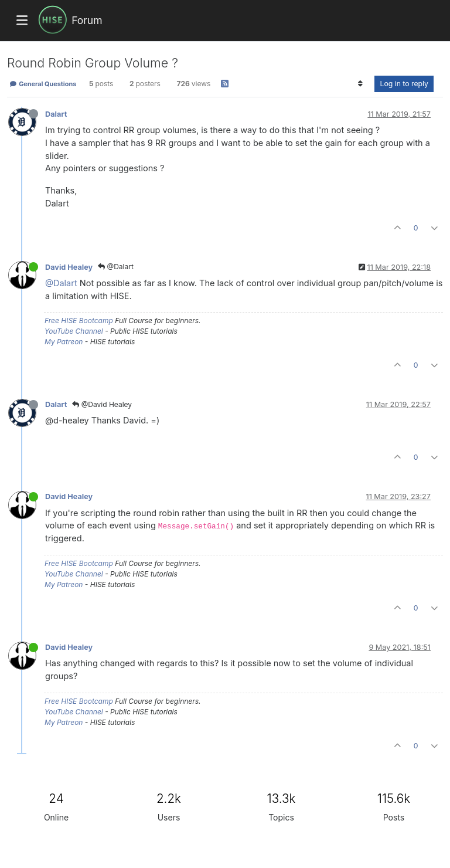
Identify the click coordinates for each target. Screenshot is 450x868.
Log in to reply (404, 84)
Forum (87, 20)
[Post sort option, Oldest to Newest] (360, 84)
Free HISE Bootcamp (79, 321)
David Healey (69, 267)
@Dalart (116, 267)
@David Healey (102, 404)
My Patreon (64, 342)
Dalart (56, 114)
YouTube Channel (74, 331)
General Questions (43, 84)
